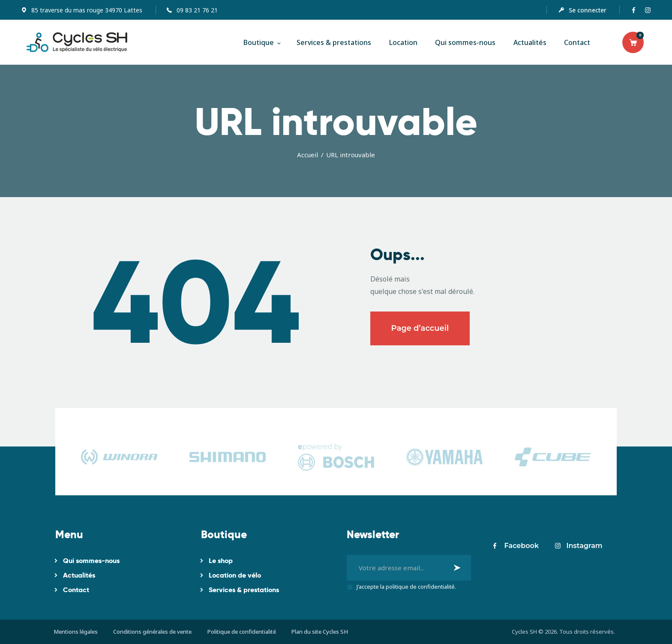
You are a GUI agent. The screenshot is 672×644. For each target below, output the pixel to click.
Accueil (307, 155)
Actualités (79, 575)
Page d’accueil (420, 328)
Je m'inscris (458, 568)
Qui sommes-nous (91, 561)
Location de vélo (235, 575)
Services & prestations (244, 590)
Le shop (221, 561)
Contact (76, 590)
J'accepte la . (406, 587)
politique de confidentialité (420, 587)
